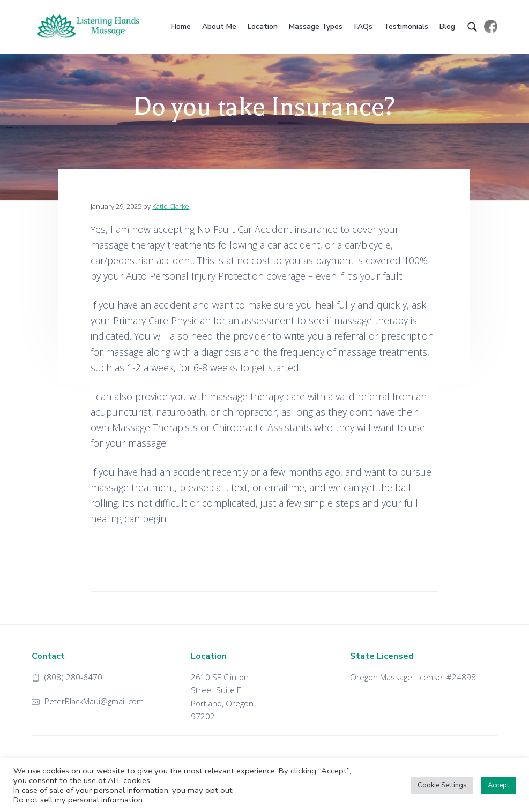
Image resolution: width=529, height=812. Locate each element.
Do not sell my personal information (78, 800)
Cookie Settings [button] (442, 785)
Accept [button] (498, 785)
